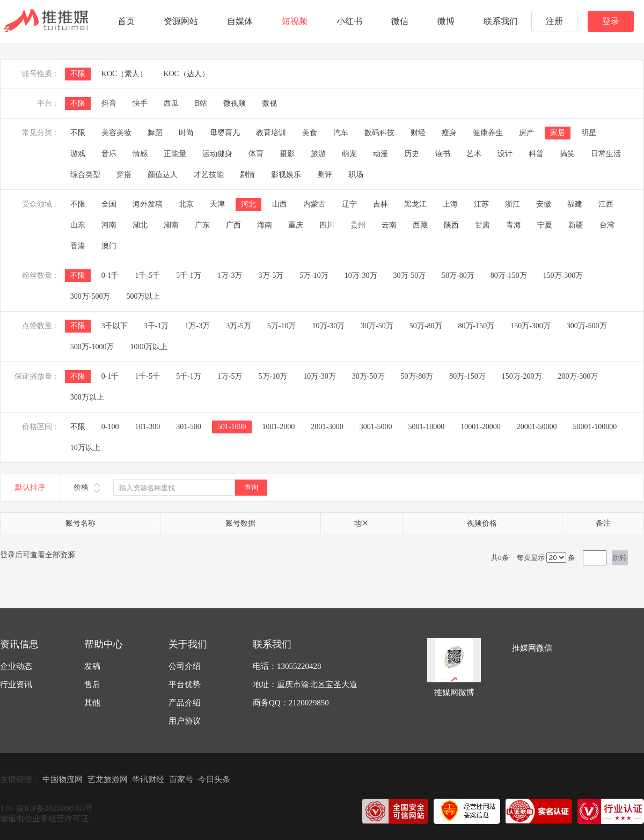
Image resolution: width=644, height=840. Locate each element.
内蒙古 (314, 204)
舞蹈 (155, 133)
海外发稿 (148, 204)
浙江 (513, 204)
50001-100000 (595, 427)
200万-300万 (578, 376)
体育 (256, 154)
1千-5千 (147, 275)
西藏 (420, 225)
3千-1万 (156, 326)
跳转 (620, 558)
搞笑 (567, 154)
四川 (327, 225)
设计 (505, 154)
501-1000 (232, 427)
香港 (78, 246)
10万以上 (85, 448)
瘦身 (449, 133)
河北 (248, 204)
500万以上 (143, 296)
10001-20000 (481, 427)
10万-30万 (361, 275)
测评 (325, 175)
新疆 (576, 225)
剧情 (247, 175)
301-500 (189, 427)
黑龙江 (415, 204)
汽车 (341, 133)
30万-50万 (410, 275)
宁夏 (545, 225)
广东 (202, 225)
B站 (201, 103)
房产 (526, 133)
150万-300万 (563, 275)
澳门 (109, 246)
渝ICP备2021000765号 (54, 808)
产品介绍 (185, 703)
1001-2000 (279, 427)
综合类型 (85, 175)
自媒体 (240, 21)
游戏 (78, 154)
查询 (251, 487)
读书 (443, 154)
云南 (389, 225)
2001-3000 (327, 427)
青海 (514, 225)
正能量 (175, 154)
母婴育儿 (225, 133)
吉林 (380, 204)
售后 (92, 684)
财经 (418, 133)
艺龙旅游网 (108, 779)
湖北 (140, 225)
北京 (186, 204)
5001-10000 (427, 427)
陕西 (451, 225)
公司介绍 (185, 666)
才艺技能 (209, 175)
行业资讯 (16, 684)
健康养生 (488, 133)
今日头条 (214, 779)
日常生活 (606, 154)
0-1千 (110, 275)
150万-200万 (522, 376)
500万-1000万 (92, 347)
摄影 (287, 154)
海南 (265, 225)
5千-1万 (189, 275)
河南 (109, 225)
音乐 (109, 154)
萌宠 (349, 154)
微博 (446, 21)
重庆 (296, 225)
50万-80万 (458, 275)
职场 (356, 175)
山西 (280, 204)
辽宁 (349, 204)
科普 (536, 154)
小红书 (349, 21)
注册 (554, 21)
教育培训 (271, 133)
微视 (269, 103)
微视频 (235, 103)
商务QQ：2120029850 (291, 703)
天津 (217, 204)
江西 (606, 204)
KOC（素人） (125, 74)
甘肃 (482, 225)
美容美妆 (116, 133)
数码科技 (379, 133)
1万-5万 (230, 376)
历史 (412, 154)
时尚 (186, 133)
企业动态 (16, 666)
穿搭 (124, 175)
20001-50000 (537, 427)
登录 (611, 21)
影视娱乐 (286, 175)
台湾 (607, 225)
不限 (78, 74)
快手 (140, 103)
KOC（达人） (186, 74)
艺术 (474, 154)
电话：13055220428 (287, 666)
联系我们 (501, 21)
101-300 (147, 427)
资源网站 (181, 21)
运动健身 (217, 154)
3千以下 (115, 326)
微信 (400, 21)
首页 (126, 21)
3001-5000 (376, 427)
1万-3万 (230, 275)
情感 (140, 154)
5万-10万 (314, 275)
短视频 (295, 21)
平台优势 (185, 684)
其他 (92, 703)
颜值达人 (163, 175)
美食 (310, 133)
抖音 (109, 103)
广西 (233, 225)
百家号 (181, 779)
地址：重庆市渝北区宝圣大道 (305, 684)
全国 (109, 204)
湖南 (171, 225)
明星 (589, 133)
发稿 (92, 666)
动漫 (380, 154)
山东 (78, 225)
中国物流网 (63, 779)
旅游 (318, 154)
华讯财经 (148, 779)
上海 (450, 204)
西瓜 (171, 103)
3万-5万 (271, 275)
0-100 (110, 427)
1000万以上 (149, 347)
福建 (575, 204)
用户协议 (185, 721)
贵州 (358, 225)
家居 (558, 133)
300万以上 (87, 397)
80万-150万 (509, 275)
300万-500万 (90, 296)
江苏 (481, 204)
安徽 (544, 204)
